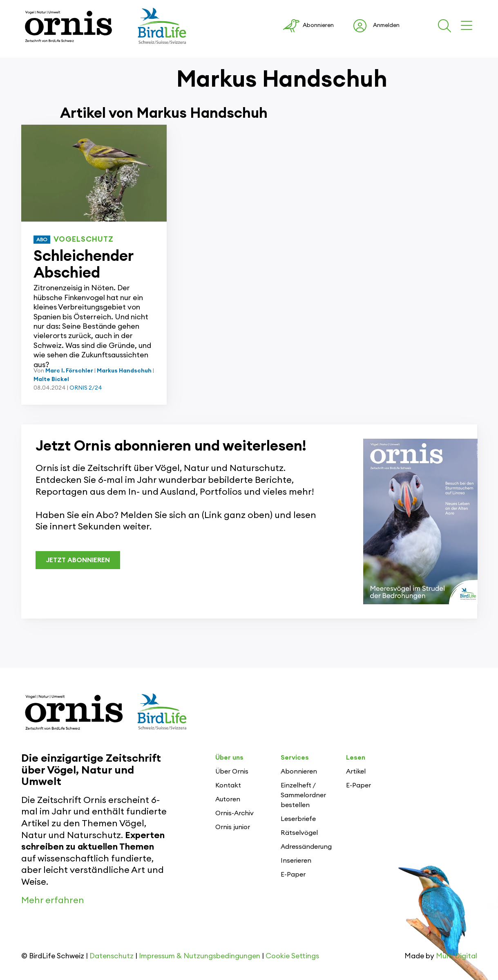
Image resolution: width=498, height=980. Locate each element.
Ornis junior (233, 827)
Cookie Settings (292, 956)
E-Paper (293, 875)
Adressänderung (306, 847)
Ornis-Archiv (234, 813)
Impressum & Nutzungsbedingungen (200, 956)
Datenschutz (112, 956)
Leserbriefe (298, 819)
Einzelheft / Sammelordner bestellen (303, 795)
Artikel (356, 771)
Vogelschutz (84, 239)
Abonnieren (299, 771)
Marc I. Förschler (69, 371)
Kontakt (228, 785)
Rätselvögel (299, 833)
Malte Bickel (51, 379)
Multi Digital (457, 956)
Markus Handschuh (124, 371)
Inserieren (296, 861)
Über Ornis (232, 771)
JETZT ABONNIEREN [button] (78, 560)
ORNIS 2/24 (86, 388)
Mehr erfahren (53, 900)
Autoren (228, 799)
